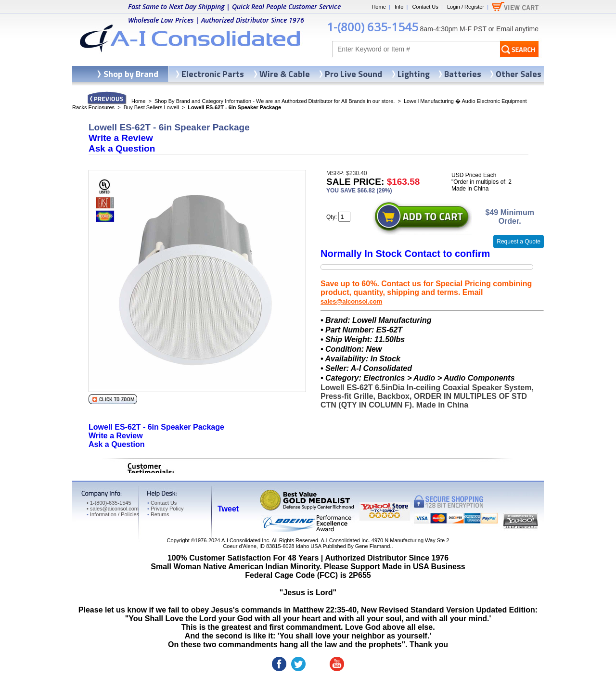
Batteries (463, 74)
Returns (158, 514)
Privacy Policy (165, 509)
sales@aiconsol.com (351, 301)
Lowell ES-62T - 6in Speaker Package (156, 427)
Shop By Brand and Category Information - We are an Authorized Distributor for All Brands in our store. (275, 101)
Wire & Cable (285, 74)
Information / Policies (113, 514)
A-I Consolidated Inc (245, 540)
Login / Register (466, 7)
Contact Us (425, 7)
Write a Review (121, 138)
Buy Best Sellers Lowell (151, 107)
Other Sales (519, 74)
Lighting (414, 74)
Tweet (228, 509)
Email (505, 29)
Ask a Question (122, 148)
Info (399, 7)
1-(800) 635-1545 (372, 27)
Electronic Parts (213, 74)
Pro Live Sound (353, 74)
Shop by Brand (131, 74)
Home (379, 7)
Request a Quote (519, 242)
